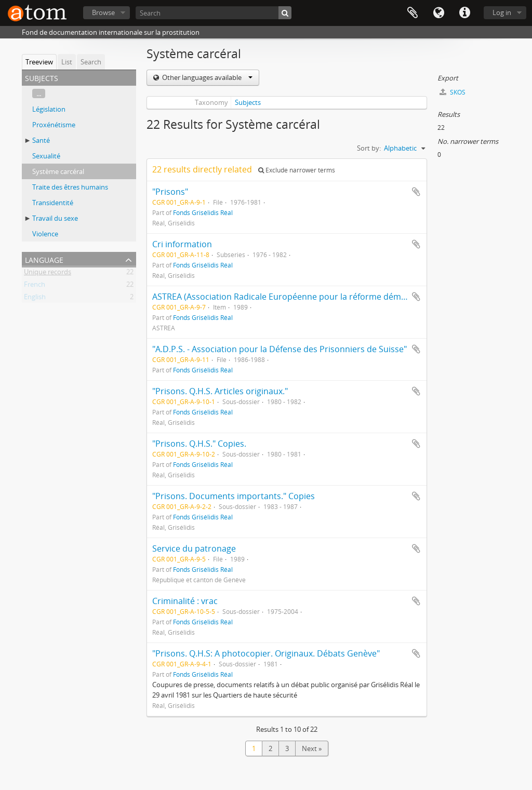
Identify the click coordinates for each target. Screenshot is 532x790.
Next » (312, 748)
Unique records (48, 274)
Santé (41, 140)
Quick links (464, 13)
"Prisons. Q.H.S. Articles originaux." (220, 391)
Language (438, 13)
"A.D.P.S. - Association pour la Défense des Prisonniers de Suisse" (280, 349)
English (35, 299)
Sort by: (369, 148)
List (67, 62)
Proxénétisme (54, 125)
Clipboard (413, 13)
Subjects (248, 102)
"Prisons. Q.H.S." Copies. (199, 444)
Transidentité (53, 203)
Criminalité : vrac (185, 601)
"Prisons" (170, 192)
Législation (49, 109)
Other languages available (207, 77)
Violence (45, 234)
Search (91, 62)
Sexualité (46, 156)
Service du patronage (194, 548)
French (35, 286)
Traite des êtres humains (70, 187)
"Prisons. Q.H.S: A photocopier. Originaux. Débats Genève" (266, 653)
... (39, 93)
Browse (103, 12)
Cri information (182, 244)
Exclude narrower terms (297, 170)
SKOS (453, 92)
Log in (502, 12)
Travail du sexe (55, 218)
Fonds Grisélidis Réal (203, 212)
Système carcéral (58, 171)
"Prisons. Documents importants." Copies (234, 496)
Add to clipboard (416, 192)
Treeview (39, 62)
